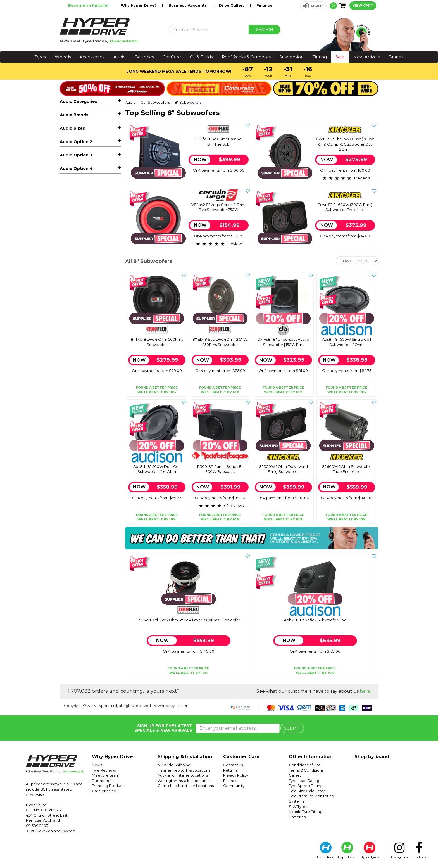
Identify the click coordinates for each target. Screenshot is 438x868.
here (365, 691)
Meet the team (106, 775)
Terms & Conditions (306, 770)
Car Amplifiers (92, 147)
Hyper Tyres (369, 850)
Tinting (320, 57)
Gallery (295, 775)
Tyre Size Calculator (307, 791)
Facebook (419, 850)
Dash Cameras (92, 297)
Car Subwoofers (92, 155)
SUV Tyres (298, 807)
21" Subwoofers (81, 187)
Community (234, 786)
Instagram (399, 850)
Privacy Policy (236, 775)
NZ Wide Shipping (174, 765)
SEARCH (265, 30)
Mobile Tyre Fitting (306, 812)
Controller (77, 211)
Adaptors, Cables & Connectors (92, 269)
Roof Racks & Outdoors (246, 57)
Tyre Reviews (104, 770)
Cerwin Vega (72, 344)
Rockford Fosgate (77, 369)
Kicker (66, 361)
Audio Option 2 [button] (76, 426)
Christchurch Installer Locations (186, 786)
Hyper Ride (326, 850)
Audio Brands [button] (74, 324)
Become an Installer (89, 5)
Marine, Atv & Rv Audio (92, 227)
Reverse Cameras (92, 236)
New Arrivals (366, 57)
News (97, 765)
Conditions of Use (305, 765)
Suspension (291, 57)
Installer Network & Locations (184, 770)
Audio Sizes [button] (72, 388)
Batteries (144, 57)
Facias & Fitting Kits (92, 244)
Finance (264, 5)
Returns (230, 770)
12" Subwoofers (81, 171)
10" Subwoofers (82, 163)
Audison (68, 336)
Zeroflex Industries (78, 378)
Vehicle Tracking (80, 289)
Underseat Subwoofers (89, 219)
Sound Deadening (82, 314)
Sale (340, 57)
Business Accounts (188, 5)
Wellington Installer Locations (184, 781)
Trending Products (109, 786)
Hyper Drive (347, 850)
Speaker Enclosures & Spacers (92, 255)
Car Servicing (104, 791)
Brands (396, 57)
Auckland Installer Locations (183, 775)
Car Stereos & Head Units (92, 130)
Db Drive (68, 353)
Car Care (172, 57)
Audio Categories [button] (78, 101)
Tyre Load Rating (304, 781)
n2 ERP (182, 706)
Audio (120, 57)
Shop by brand (372, 757)
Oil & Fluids (201, 57)
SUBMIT (292, 728)
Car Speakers (92, 138)
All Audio (68, 113)
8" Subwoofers (83, 203)
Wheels (63, 57)
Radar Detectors (80, 306)
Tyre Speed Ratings (307, 786)
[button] (313, 6)
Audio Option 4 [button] (76, 502)
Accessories (92, 57)
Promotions (103, 781)
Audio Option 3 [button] (76, 464)
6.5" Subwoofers (82, 195)
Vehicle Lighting (80, 281)
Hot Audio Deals (80, 122)
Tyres (40, 57)
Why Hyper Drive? (139, 5)
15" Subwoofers (81, 179)
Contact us (233, 765)
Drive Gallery (232, 5)
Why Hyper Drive (112, 757)
